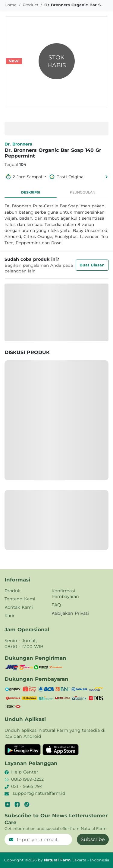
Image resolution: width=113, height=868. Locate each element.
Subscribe (93, 839)
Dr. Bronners (18, 144)
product (30, 5)
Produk (13, 591)
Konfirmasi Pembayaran (65, 594)
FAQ (56, 605)
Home (11, 5)
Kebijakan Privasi (70, 613)
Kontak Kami (19, 607)
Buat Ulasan (92, 265)
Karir (10, 616)
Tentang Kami (20, 599)
